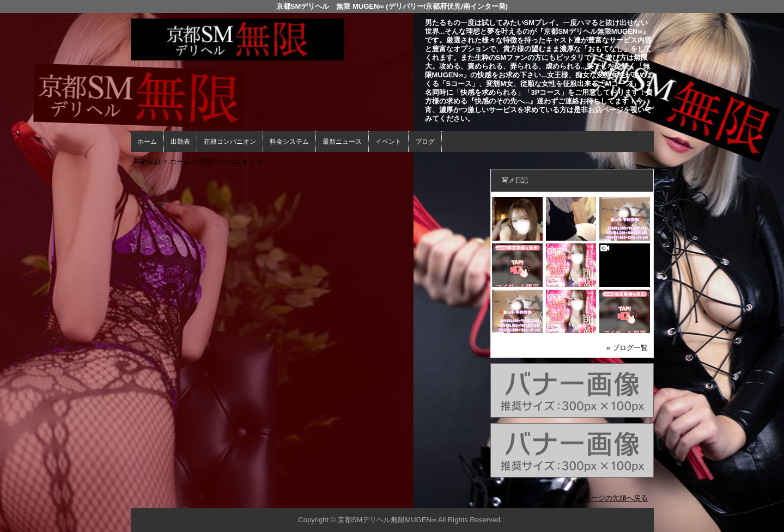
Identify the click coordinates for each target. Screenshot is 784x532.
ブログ (425, 142)
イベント (388, 142)
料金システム (289, 142)
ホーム (147, 142)
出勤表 (180, 142)
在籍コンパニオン (230, 142)
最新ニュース (342, 142)
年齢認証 (148, 161)
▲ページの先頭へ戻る (613, 498)
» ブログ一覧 (627, 348)
